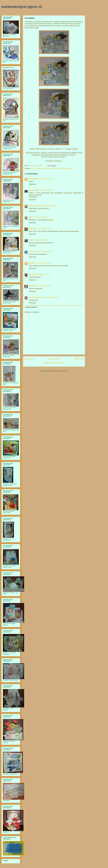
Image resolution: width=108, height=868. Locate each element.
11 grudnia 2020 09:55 (44, 229)
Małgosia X (33, 229)
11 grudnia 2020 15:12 (41, 240)
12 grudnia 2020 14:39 (43, 274)
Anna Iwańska (34, 190)
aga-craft (32, 274)
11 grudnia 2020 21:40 (46, 251)
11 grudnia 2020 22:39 (44, 263)
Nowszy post (29, 359)
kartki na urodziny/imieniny (53, 168)
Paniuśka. (32, 263)
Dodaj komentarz (31, 307)
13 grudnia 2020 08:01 (44, 286)
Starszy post (79, 359)
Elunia (31, 240)
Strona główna (54, 359)
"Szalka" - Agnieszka (36, 297)
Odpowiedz (32, 184)
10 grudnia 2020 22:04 (46, 179)
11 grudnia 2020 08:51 (40, 217)
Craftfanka (32, 286)
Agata (31, 217)
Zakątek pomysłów (35, 206)
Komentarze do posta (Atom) (58, 371)
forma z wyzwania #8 (37, 168)
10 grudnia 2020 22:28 (47, 190)
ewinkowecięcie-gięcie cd (22, 7)
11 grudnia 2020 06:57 (49, 206)
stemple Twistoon (68, 168)
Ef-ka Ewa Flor (34, 179)
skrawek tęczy (34, 251)
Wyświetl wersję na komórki (54, 363)
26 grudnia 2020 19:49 (51, 297)
